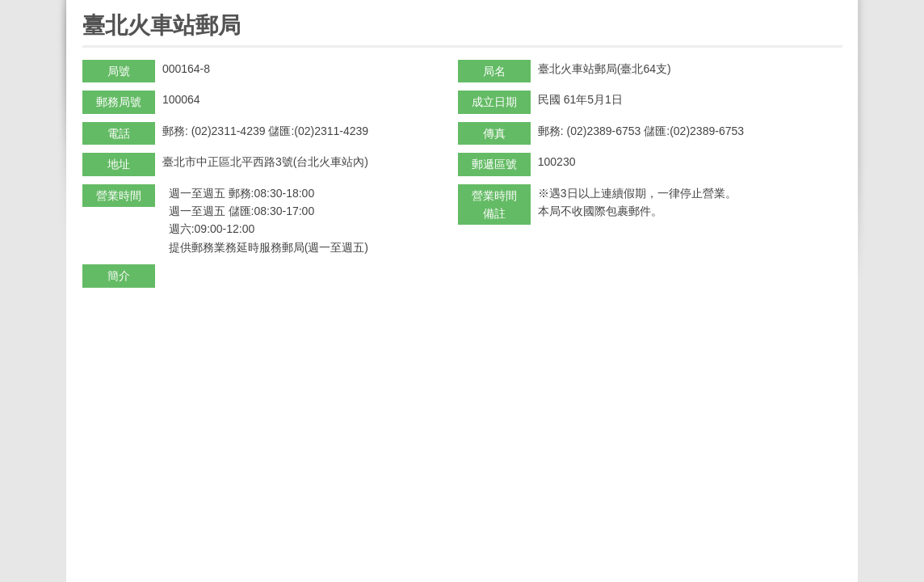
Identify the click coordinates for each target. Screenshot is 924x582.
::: (88, 7)
